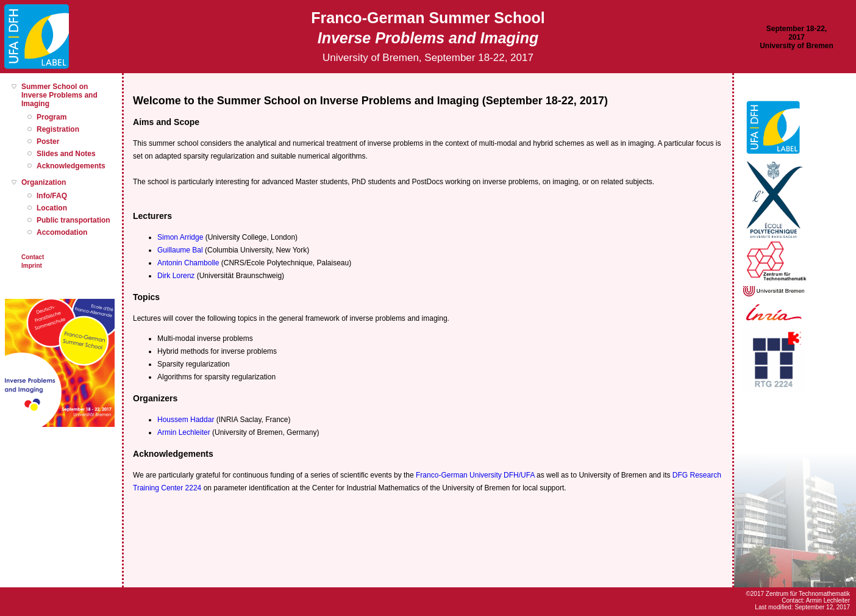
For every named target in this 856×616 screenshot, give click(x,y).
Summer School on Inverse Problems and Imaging (59, 95)
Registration (58, 129)
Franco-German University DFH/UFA (475, 475)
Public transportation (73, 220)
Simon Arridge (180, 237)
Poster (48, 141)
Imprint (32, 266)
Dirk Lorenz (176, 276)
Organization (44, 182)
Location (52, 208)
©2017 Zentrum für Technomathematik (798, 594)
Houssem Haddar (186, 420)
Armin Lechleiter (184, 432)
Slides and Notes (66, 154)
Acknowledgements (71, 166)
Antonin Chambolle (188, 263)
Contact (33, 257)
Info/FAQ (52, 196)
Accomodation (62, 232)
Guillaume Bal (180, 250)
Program (52, 117)
